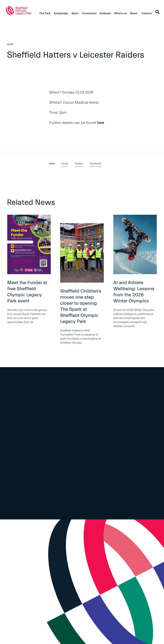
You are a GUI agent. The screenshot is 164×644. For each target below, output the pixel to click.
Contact (147, 13)
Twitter (79, 164)
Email (65, 164)
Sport (75, 13)
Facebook (96, 164)
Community (89, 13)
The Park (45, 13)
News (134, 13)
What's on (120, 13)
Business (105, 13)
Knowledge (61, 13)
